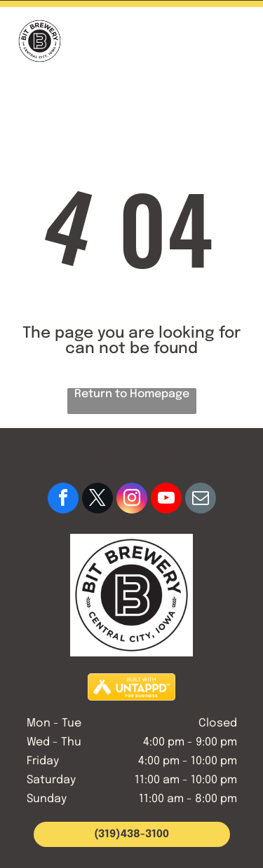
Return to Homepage (132, 394)
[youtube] (166, 500)
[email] (201, 500)
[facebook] (63, 500)
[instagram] (132, 500)
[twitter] (97, 500)
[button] (236, 41)
